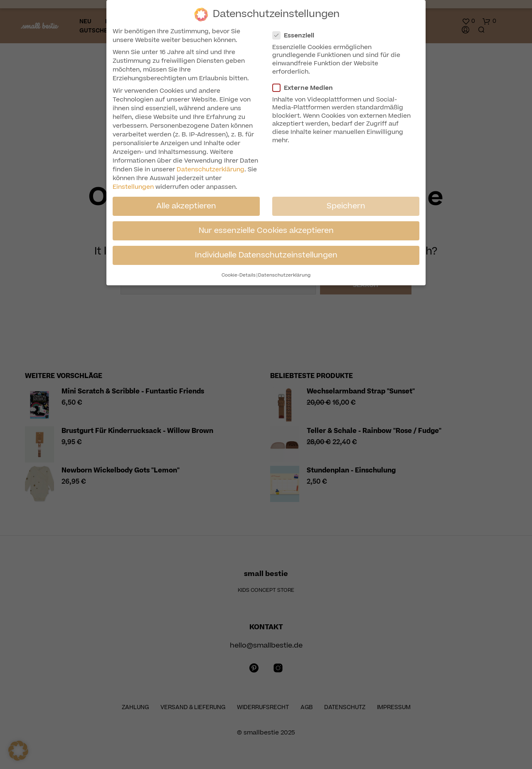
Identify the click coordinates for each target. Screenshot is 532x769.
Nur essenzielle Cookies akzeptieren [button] (266, 230)
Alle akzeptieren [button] (186, 206)
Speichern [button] (346, 206)
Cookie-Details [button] (239, 275)
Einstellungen (133, 187)
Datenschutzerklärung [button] (284, 275)
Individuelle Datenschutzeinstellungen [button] (266, 255)
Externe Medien (306, 88)
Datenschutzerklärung (211, 169)
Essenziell (297, 36)
